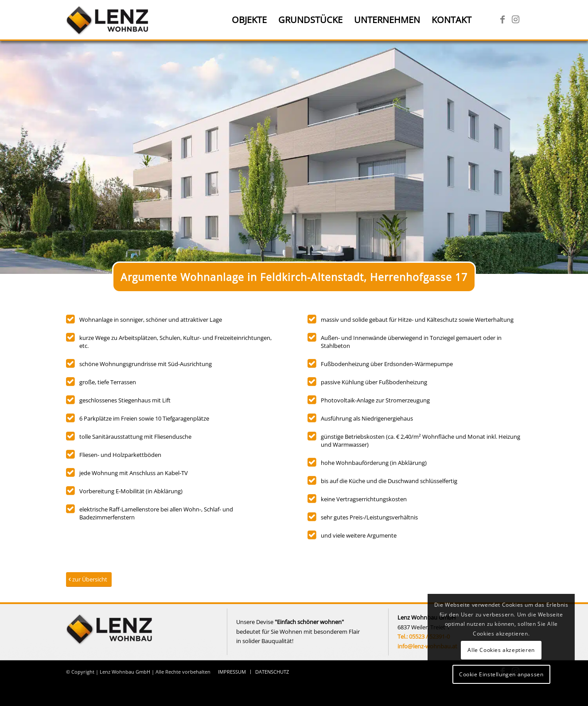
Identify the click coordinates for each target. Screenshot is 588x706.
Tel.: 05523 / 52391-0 (424, 636)
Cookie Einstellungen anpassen (501, 674)
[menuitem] (249, 20)
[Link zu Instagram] (516, 20)
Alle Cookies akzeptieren (501, 650)
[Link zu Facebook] (502, 20)
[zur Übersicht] (89, 579)
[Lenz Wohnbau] (108, 20)
